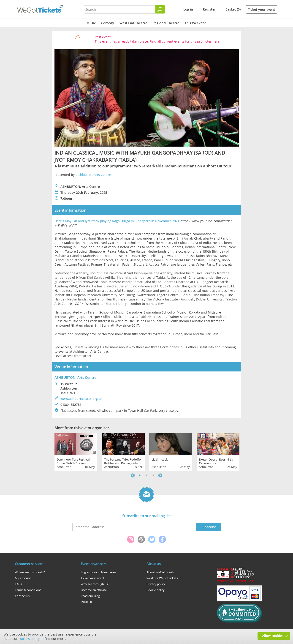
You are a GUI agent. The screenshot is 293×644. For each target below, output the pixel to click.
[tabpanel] (76, 451)
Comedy (108, 23)
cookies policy (29, 639)
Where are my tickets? (30, 572)
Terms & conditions (28, 590)
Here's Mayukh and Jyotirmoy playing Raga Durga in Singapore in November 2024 (117, 221)
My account (23, 578)
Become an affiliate (94, 590)
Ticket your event (262, 10)
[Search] (160, 9)
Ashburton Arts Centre (94, 175)
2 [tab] (146, 475)
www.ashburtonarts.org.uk (81, 399)
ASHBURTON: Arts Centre (75, 377)
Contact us (22, 596)
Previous (133, 475)
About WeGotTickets (160, 572)
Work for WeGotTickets (162, 578)
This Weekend (196, 23)
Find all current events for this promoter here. (185, 41)
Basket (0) (233, 9)
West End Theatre (133, 23)
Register (209, 9)
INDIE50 (86, 602)
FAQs (18, 584)
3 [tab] (153, 475)
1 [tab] (140, 475)
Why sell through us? (95, 584)
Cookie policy (156, 590)
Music (91, 23)
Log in (188, 9)
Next (160, 475)
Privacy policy (156, 584)
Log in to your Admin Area (99, 572)
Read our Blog (90, 596)
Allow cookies (273, 636)
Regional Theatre (166, 23)
